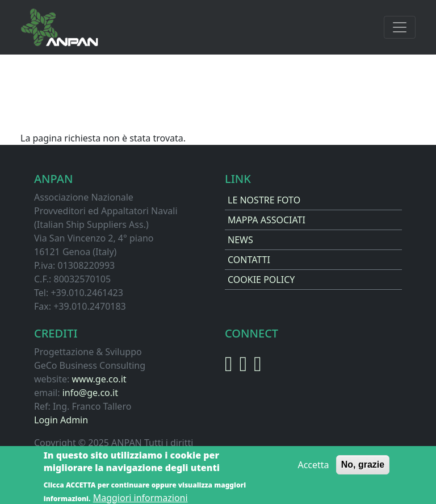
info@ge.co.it (90, 393)
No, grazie (363, 467)
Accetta (313, 468)
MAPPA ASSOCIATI (267, 220)
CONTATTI (249, 260)
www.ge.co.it (99, 379)
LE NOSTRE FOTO (264, 200)
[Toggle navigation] (400, 27)
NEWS (240, 240)
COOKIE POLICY (261, 280)
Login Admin (61, 420)
